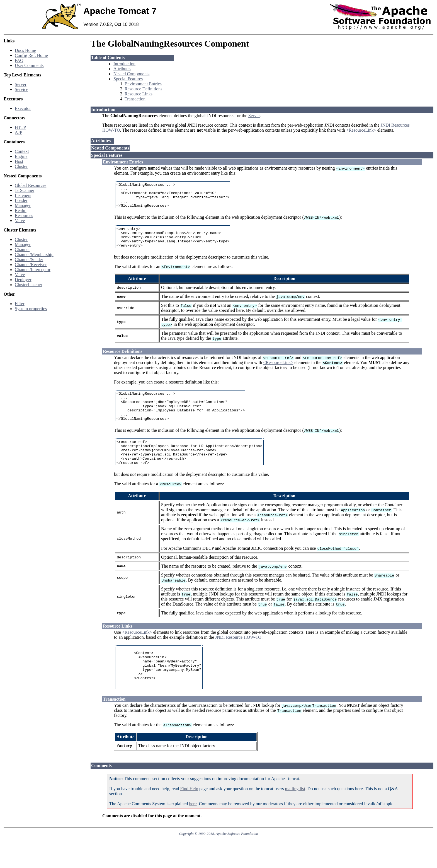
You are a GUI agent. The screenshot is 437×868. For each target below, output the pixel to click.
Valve (20, 220)
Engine (21, 156)
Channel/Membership (34, 255)
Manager (23, 205)
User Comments (29, 65)
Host (19, 161)
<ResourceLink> (361, 130)
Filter (20, 304)
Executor (23, 108)
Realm (21, 210)
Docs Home (25, 50)
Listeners (23, 195)
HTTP (20, 127)
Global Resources (31, 185)
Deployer (23, 280)
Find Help (189, 817)
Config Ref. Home (31, 55)
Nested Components (131, 74)
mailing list (295, 817)
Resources (24, 215)
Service (21, 89)
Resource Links (139, 94)
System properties (31, 309)
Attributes (122, 69)
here (193, 832)
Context (22, 151)
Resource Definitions (144, 89)
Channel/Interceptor (33, 270)
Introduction (124, 64)
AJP (19, 132)
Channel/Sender (29, 260)
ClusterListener (29, 285)
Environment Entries (143, 84)
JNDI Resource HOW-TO (238, 657)
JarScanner (25, 190)
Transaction (135, 99)
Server (21, 84)
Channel (22, 249)
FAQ (19, 60)
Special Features (128, 79)
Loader (21, 200)
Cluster (21, 166)
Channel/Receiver (31, 265)
